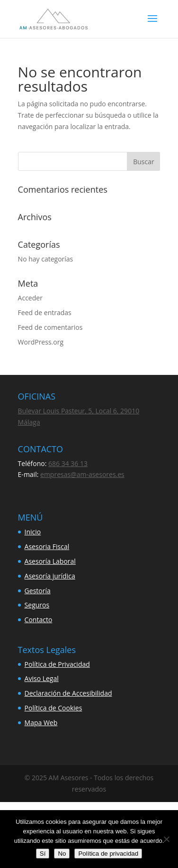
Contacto (39, 620)
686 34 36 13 (68, 463)
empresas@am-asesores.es (82, 474)
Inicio (33, 532)
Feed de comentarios (50, 327)
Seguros (37, 605)
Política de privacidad (108, 854)
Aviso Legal (42, 678)
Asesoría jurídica (50, 576)
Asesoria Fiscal (47, 546)
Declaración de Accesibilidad (68, 693)
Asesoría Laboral (50, 561)
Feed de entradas (45, 313)
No (62, 854)
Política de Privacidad (57, 664)
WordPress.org (41, 342)
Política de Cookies (53, 708)
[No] (166, 839)
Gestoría (38, 591)
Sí (43, 854)
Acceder (30, 298)
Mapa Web (41, 723)
